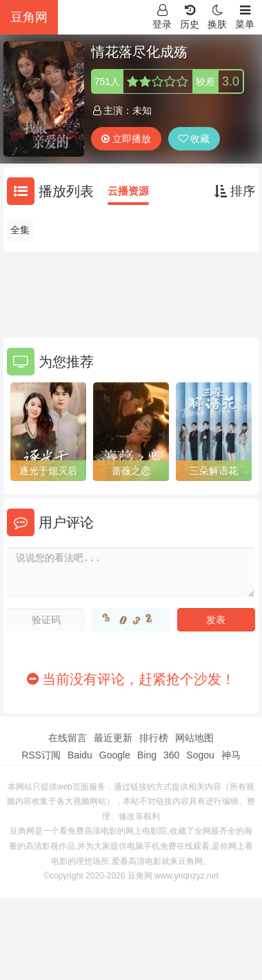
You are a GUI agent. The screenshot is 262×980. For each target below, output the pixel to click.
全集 (20, 230)
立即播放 (126, 139)
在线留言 (68, 738)
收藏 (194, 139)
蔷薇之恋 (131, 471)
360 (171, 755)
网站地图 (194, 738)
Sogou (200, 755)
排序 (235, 191)
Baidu (80, 755)
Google (115, 755)
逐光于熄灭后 (48, 471)
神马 (231, 755)
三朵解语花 (214, 471)
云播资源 (128, 191)
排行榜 (154, 738)
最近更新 (113, 738)
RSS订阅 (41, 755)
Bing (147, 755)
